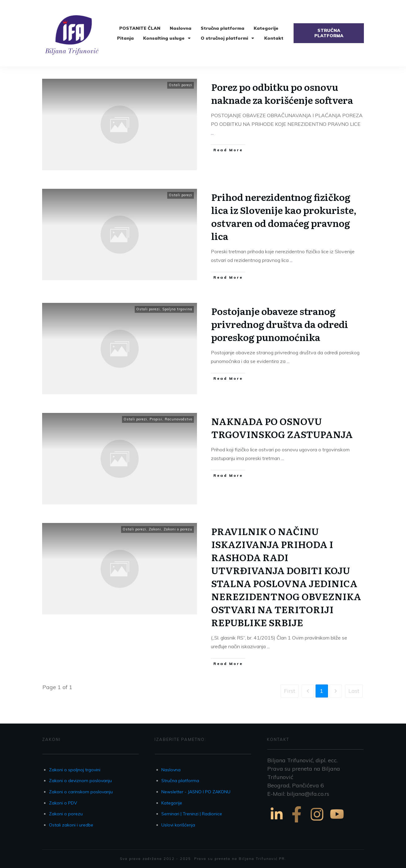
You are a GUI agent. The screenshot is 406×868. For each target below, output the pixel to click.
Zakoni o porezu (178, 529)
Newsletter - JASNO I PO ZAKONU (196, 792)
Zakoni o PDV (63, 803)
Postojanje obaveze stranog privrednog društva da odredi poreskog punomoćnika (280, 324)
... (212, 133)
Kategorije (172, 803)
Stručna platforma (180, 781)
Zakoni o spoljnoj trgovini (75, 770)
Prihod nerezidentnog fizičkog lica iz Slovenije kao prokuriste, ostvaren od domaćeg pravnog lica (284, 216)
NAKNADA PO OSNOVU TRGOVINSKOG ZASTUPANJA (282, 427)
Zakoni (155, 529)
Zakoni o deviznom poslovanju (80, 781)
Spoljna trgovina (177, 309)
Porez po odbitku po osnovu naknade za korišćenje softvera (282, 93)
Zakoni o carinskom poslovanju (81, 792)
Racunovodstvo (179, 419)
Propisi (156, 419)
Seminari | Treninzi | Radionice (192, 814)
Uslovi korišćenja (178, 825)
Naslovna (171, 770)
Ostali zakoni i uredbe (71, 825)
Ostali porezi (181, 85)
